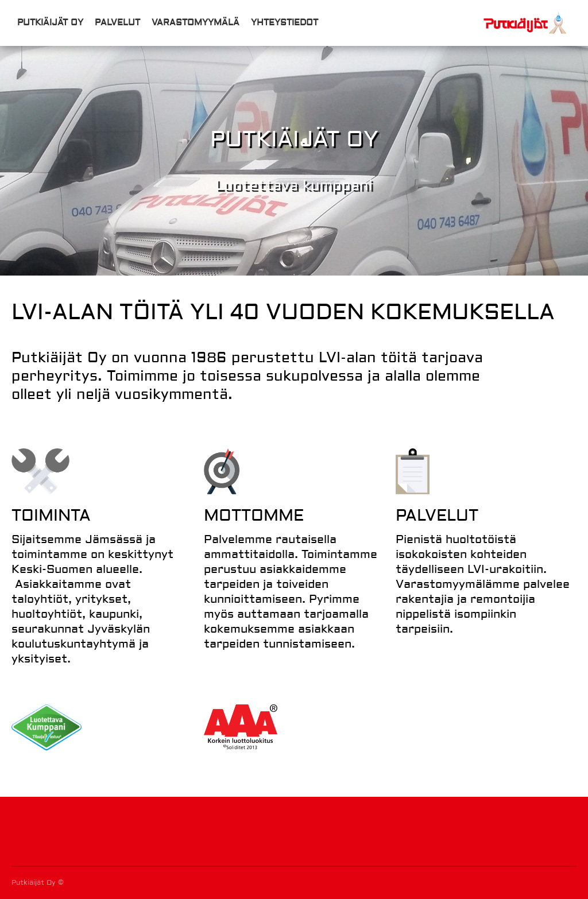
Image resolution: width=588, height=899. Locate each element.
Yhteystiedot (285, 23)
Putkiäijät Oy (50, 23)
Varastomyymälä (196, 23)
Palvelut (117, 23)
